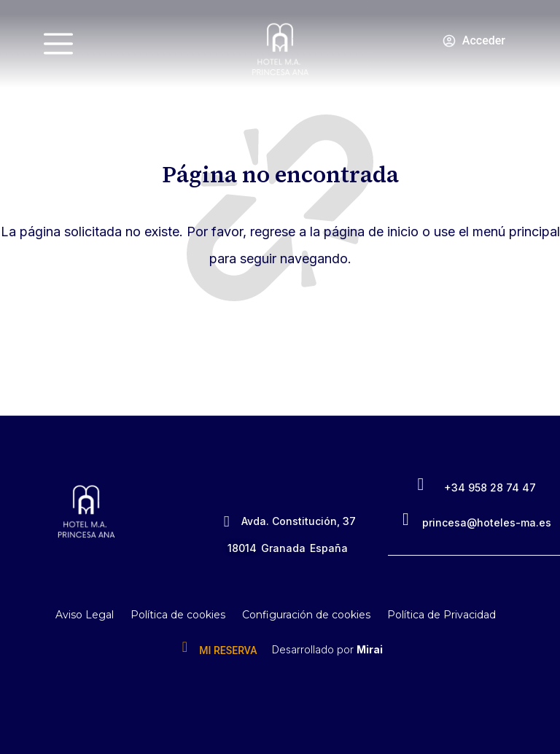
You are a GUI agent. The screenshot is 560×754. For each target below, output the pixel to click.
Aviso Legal (85, 615)
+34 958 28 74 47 (490, 487)
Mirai (370, 649)
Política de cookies (178, 615)
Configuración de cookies (306, 615)
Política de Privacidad (442, 615)
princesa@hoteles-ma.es (487, 522)
